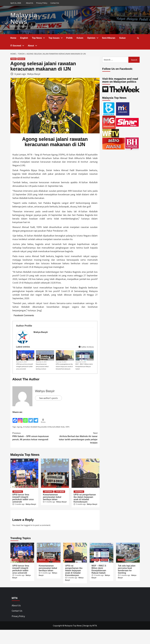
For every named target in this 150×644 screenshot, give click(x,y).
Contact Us (55, 3)
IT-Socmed (17, 45)
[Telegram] (36, 433)
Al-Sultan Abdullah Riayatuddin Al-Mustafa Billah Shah (44, 441)
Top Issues (55, 38)
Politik (69, 38)
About (32, 45)
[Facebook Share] (39, 430)
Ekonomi (90, 374)
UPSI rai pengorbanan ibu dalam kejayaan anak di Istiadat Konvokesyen (64, 381)
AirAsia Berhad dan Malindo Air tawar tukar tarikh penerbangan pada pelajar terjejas (76, 452)
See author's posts (48, 412)
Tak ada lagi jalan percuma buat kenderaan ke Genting (127, 583)
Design (86, 640)
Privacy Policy (42, 3)
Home (13, 38)
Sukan (122, 38)
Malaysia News (24, 18)
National (21, 59)
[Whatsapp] (25, 433)
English (24, 38)
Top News (38, 38)
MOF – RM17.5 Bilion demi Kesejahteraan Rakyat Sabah (84, 381)
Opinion (93, 38)
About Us (30, 3)
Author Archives (86, 353)
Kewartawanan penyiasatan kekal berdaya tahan (42, 381)
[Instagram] (20, 433)
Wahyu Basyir (34, 74)
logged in (28, 539)
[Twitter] (31, 433)
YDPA (67, 441)
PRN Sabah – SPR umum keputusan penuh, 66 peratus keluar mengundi (34, 450)
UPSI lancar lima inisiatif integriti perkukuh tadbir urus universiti (24, 381)
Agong (20, 441)
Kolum (80, 38)
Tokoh (14, 59)
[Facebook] (15, 433)
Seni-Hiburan (109, 38)
